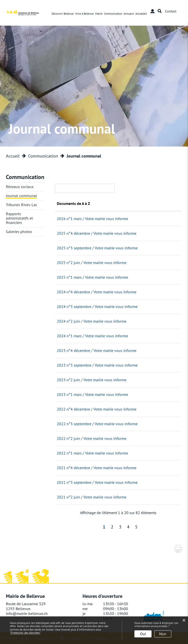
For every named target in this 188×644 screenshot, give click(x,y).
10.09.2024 (66, 306)
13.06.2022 (66, 438)
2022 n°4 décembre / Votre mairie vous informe (123, 409)
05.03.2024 (66, 336)
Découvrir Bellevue (63, 14)
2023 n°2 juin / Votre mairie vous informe (118, 380)
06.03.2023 (66, 394)
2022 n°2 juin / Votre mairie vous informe (118, 438)
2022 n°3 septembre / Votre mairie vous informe (124, 424)
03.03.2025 (66, 277)
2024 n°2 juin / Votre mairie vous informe (118, 321)
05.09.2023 (66, 365)
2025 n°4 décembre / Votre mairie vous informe (123, 233)
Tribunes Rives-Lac (22, 205)
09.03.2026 (66, 219)
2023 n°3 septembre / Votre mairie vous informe (124, 365)
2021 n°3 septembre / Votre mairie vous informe (124, 482)
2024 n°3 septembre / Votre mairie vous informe (124, 306)
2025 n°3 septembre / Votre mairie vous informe (124, 248)
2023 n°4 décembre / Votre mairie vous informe (123, 350)
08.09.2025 (66, 248)
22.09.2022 (66, 424)
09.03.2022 (66, 453)
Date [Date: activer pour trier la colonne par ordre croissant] (61, 203)
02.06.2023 (66, 380)
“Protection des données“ (25, 633)
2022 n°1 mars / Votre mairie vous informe (119, 453)
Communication (113, 14)
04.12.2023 (66, 350)
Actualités (141, 14)
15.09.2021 (66, 482)
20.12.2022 (66, 409)
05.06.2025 (66, 263)
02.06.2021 (66, 497)
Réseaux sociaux (20, 187)
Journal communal (21, 196)
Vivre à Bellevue (85, 14)
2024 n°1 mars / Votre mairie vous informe (119, 336)
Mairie (99, 14)
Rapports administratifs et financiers (19, 218)
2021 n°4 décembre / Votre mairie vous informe (123, 468)
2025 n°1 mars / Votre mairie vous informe (119, 277)
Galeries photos (19, 232)
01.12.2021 (66, 468)
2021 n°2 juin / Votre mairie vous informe (118, 497)
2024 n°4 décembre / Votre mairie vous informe (123, 292)
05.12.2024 (66, 292)
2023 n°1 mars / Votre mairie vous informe (119, 394)
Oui (143, 634)
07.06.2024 (66, 321)
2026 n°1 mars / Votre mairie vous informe (119, 219)
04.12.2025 (66, 233)
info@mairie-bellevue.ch (27, 613)
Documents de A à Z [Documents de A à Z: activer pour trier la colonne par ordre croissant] (100, 203)
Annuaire (129, 14)
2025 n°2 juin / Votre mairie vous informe (118, 263)
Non (163, 634)
